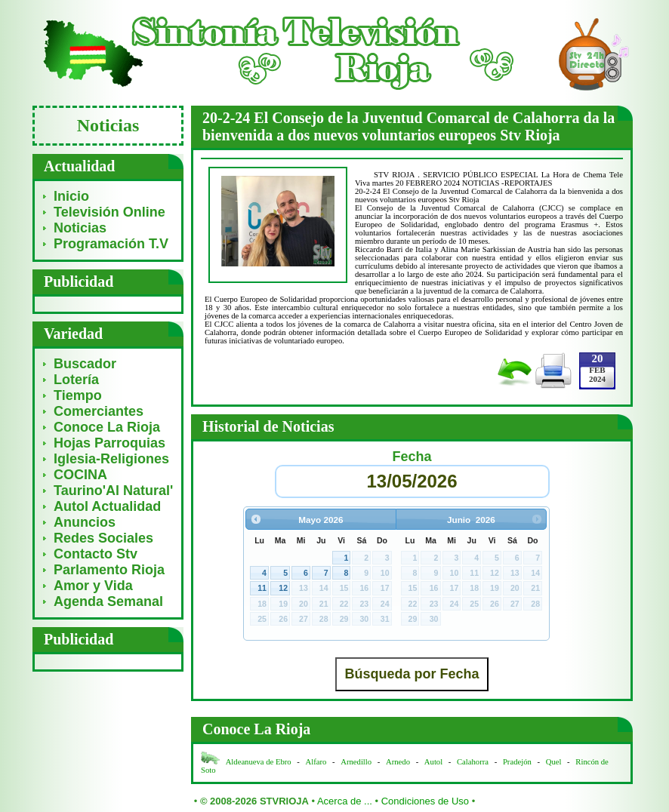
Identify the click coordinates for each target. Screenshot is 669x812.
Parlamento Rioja (109, 570)
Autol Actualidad (107, 506)
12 (283, 588)
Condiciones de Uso (425, 801)
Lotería (76, 380)
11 (262, 588)
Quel (554, 762)
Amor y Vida (93, 586)
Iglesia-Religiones (111, 459)
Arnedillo (356, 762)
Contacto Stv (96, 554)
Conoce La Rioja (107, 427)
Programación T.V (111, 244)
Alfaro (316, 762)
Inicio (71, 196)
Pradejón (517, 762)
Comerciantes (99, 411)
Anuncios (85, 522)
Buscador (85, 364)
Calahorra (473, 762)
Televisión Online (109, 212)
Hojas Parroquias (109, 443)
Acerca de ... (345, 801)
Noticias (80, 228)
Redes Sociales (103, 538)
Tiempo (78, 395)
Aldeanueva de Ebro (259, 762)
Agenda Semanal (108, 601)
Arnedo (398, 762)
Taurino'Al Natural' (113, 491)
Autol (435, 762)
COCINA (80, 475)
